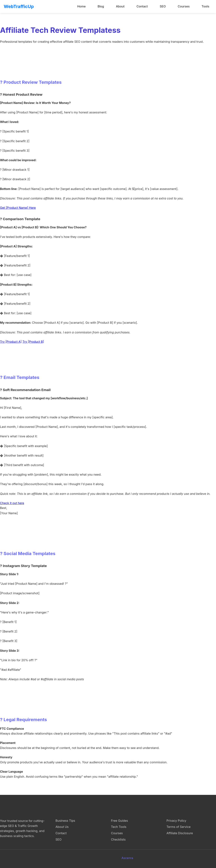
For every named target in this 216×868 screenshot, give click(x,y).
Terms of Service (179, 827)
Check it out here (12, 503)
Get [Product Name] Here (18, 208)
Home (81, 6)
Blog (101, 6)
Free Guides (119, 821)
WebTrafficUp (19, 6)
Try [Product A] (11, 342)
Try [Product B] (33, 342)
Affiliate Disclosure (180, 833)
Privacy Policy (176, 821)
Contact (142, 6)
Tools (205, 6)
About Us (62, 827)
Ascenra (127, 858)
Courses (184, 6)
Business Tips (65, 821)
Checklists (118, 839)
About (120, 6)
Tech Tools (119, 827)
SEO (163, 6)
